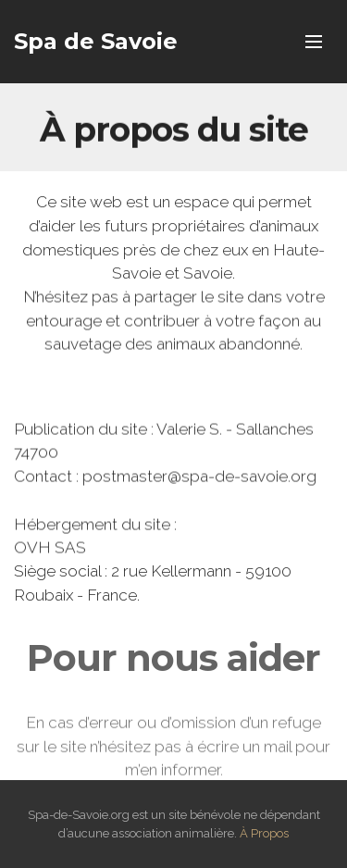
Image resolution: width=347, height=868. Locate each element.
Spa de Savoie (96, 41)
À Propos (264, 833)
